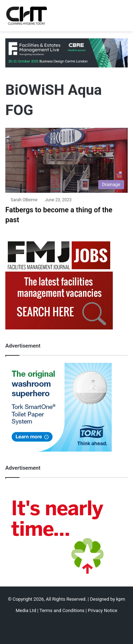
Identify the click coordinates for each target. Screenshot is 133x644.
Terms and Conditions (62, 610)
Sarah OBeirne (24, 200)
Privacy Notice (103, 610)
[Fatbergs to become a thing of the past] (66, 160)
